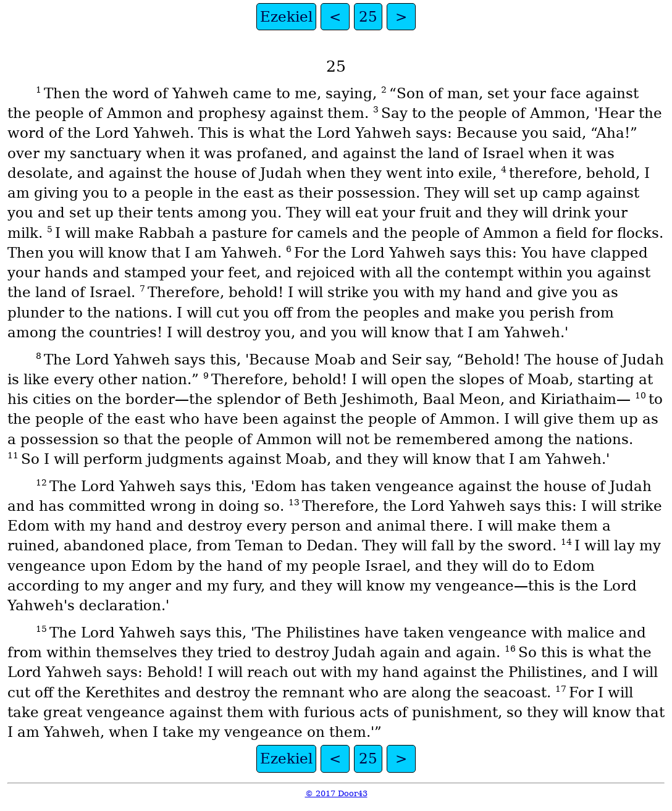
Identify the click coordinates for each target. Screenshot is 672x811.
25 (368, 17)
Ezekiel (286, 17)
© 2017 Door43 (336, 793)
